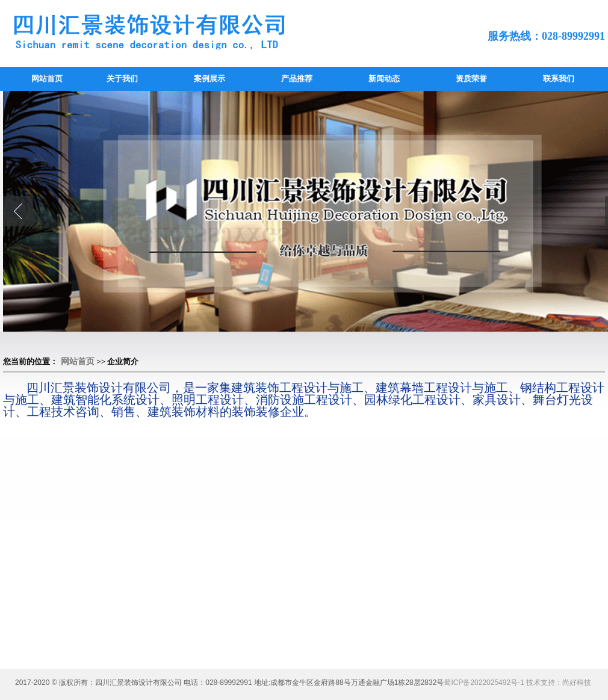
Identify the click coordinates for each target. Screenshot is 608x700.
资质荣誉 (471, 79)
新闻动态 (384, 79)
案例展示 (209, 79)
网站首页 (47, 79)
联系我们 (559, 79)
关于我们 (122, 79)
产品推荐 (297, 79)
